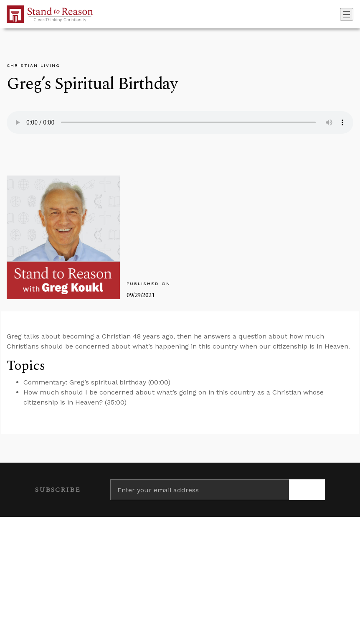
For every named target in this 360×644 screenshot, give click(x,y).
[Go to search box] (337, 14)
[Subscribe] (307, 490)
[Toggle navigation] (347, 14)
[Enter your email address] (200, 490)
